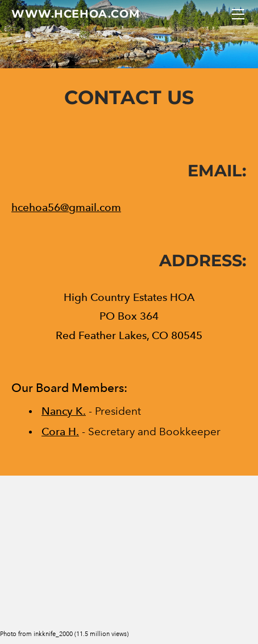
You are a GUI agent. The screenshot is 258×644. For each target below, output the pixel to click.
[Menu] (238, 14)
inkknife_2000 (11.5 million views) (81, 634)
